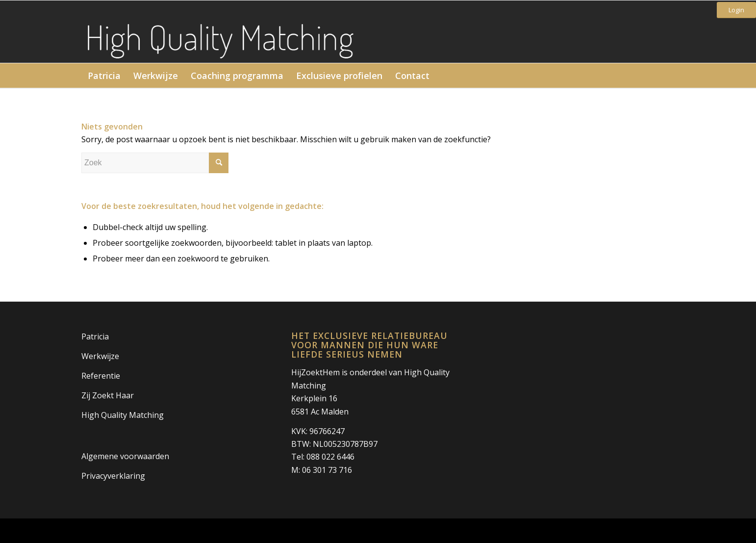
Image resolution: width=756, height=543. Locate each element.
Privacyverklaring (113, 476)
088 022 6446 (330, 457)
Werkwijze (100, 356)
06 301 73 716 (327, 470)
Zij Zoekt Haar (108, 395)
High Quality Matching (123, 415)
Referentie (101, 376)
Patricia (95, 336)
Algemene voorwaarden (125, 456)
